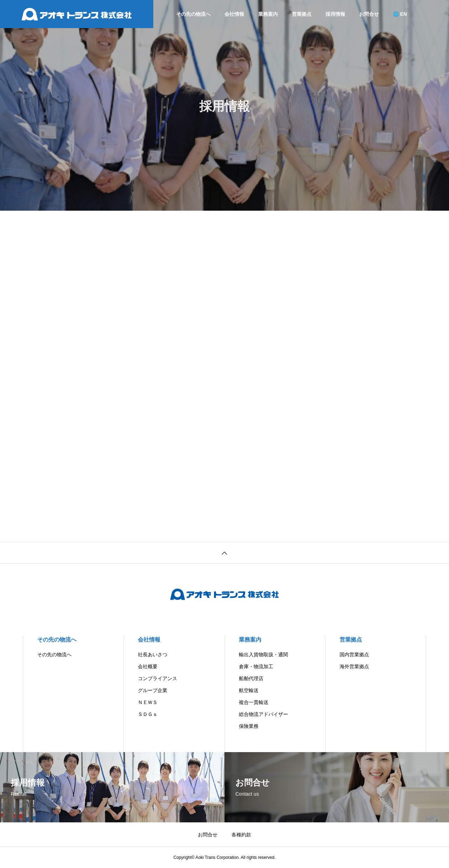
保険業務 (249, 726)
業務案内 (268, 14)
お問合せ (369, 14)
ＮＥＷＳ (148, 702)
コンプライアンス (158, 678)
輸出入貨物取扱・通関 (263, 655)
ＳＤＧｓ (148, 714)
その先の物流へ (193, 14)
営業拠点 (302, 14)
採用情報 (335, 14)
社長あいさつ (153, 655)
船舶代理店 (251, 678)
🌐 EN (400, 14)
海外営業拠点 (354, 666)
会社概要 (148, 666)
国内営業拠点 (354, 655)
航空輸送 (249, 690)
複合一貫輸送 (254, 702)
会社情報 (234, 14)
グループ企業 (153, 690)
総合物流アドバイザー (263, 714)
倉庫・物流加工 (256, 666)
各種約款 (241, 835)
